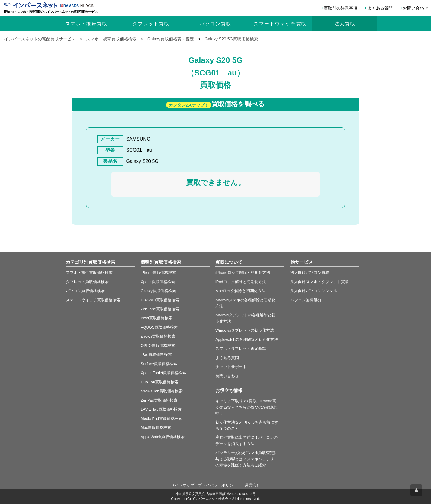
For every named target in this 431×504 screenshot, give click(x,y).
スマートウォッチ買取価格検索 (93, 300)
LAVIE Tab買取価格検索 (161, 409)
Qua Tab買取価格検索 (160, 382)
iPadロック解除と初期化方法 (241, 282)
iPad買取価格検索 (156, 355)
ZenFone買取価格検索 (160, 309)
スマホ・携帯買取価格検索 (89, 273)
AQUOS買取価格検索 (159, 327)
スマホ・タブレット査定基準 (241, 349)
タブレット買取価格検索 (87, 282)
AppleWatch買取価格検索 (163, 437)
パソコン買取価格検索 (85, 291)
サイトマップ (183, 485)
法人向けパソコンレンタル (314, 291)
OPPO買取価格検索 (158, 346)
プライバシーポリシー (218, 485)
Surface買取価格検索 (159, 364)
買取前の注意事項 (341, 8)
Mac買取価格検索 (156, 428)
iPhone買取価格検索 (158, 273)
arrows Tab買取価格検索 (162, 391)
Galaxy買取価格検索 (158, 291)
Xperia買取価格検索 (158, 282)
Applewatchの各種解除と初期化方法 (247, 340)
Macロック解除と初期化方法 (240, 291)
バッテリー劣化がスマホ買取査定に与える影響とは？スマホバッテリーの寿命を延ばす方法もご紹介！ (247, 459)
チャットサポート (231, 367)
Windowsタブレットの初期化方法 (245, 330)
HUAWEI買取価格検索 (160, 300)
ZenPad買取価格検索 (159, 400)
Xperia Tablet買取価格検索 (163, 373)
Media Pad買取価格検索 (161, 419)
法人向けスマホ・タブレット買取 (320, 282)
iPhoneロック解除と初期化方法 (243, 273)
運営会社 (253, 485)
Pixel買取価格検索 (157, 318)
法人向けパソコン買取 (310, 273)
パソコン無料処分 (306, 300)
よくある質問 (380, 8)
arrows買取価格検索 (158, 336)
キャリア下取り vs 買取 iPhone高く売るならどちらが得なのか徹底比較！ (247, 407)
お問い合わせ (415, 8)
